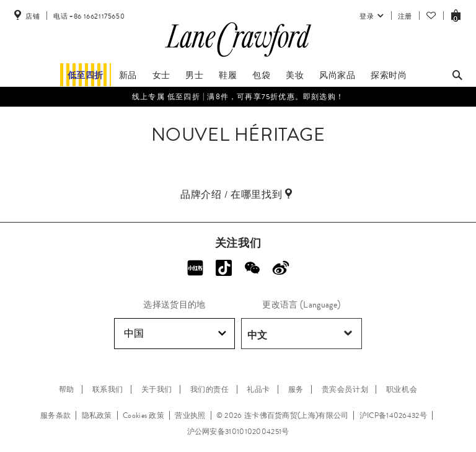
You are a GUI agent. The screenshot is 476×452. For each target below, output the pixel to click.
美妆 (295, 75)
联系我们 (108, 389)
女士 (161, 75)
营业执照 (190, 415)
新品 (128, 75)
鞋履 (228, 75)
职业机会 (402, 389)
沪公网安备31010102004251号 (238, 432)
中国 (175, 334)
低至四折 (86, 75)
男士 (194, 75)
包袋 (261, 75)
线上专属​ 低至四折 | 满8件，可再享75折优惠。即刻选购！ (238, 97)
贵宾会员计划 (345, 389)
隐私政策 (97, 415)
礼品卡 (258, 389)
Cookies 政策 (143, 415)
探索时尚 (389, 75)
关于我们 (157, 389)
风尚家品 (337, 75)
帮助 (67, 389)
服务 (296, 389)
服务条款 (55, 415)
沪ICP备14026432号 (393, 415)
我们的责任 (210, 389)
